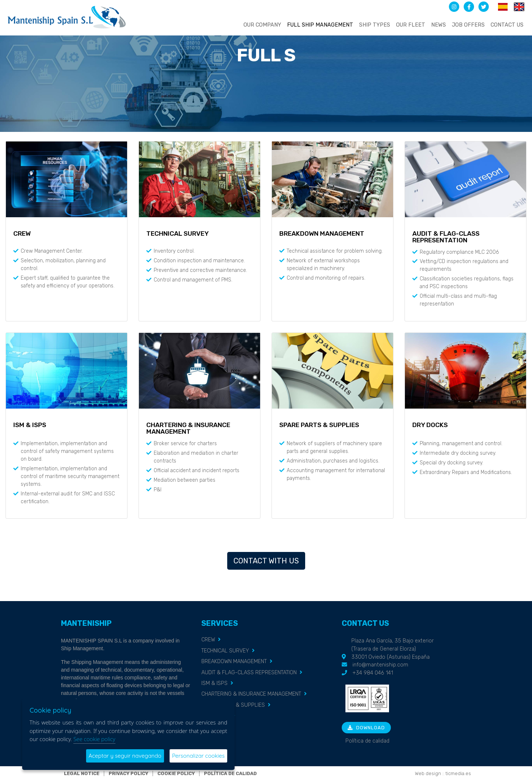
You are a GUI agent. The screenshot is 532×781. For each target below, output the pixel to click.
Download (366, 728)
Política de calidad (367, 741)
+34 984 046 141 (373, 673)
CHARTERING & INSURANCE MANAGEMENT (251, 694)
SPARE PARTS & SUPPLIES (233, 705)
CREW (208, 640)
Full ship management (320, 25)
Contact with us (266, 561)
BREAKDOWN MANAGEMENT (234, 661)
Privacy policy (128, 773)
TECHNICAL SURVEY (225, 651)
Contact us (507, 25)
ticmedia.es (458, 773)
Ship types (375, 25)
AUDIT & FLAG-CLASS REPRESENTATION (249, 673)
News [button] (439, 25)
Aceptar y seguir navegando (125, 756)
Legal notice (82, 773)
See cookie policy (94, 739)
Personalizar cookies (198, 756)
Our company (262, 25)
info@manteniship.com (380, 665)
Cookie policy (176, 773)
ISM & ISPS (214, 683)
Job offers (468, 25)
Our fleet (411, 25)
